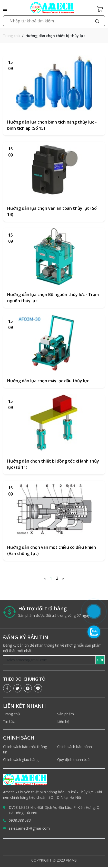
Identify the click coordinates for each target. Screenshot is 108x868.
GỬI (100, 660)
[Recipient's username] (50, 660)
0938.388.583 (20, 820)
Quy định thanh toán (74, 759)
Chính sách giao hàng (21, 759)
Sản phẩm (66, 714)
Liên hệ (63, 721)
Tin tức (9, 721)
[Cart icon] (101, 9)
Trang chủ (12, 36)
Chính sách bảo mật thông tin (25, 749)
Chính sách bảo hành (75, 747)
